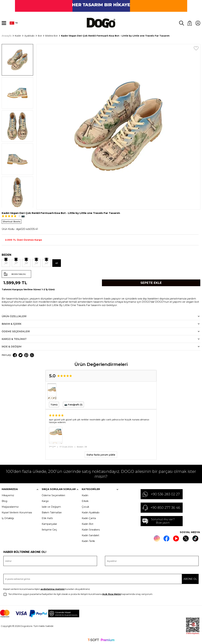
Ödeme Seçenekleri (53, 495)
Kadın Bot (88, 524)
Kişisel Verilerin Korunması (17, 512)
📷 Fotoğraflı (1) (73, 404)
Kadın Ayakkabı (91, 512)
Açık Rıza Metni (112, 594)
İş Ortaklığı (8, 518)
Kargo (45, 501)
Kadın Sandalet (90, 535)
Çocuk (85, 507)
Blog (4, 501)
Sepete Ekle (151, 282)
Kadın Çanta (89, 518)
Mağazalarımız (10, 507)
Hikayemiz (8, 495)
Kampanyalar (49, 524)
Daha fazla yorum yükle (101, 454)
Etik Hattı (47, 518)
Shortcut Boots (12, 221)
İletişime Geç (49, 529)
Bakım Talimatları (52, 512)
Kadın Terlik (88, 541)
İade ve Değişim (51, 507)
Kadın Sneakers (91, 529)
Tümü (54, 404)
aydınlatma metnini (53, 589)
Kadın (85, 495)
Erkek (85, 501)
